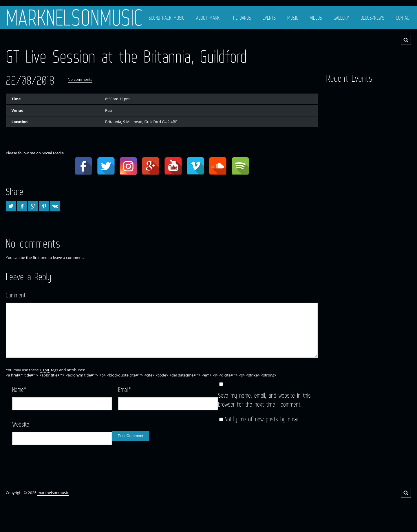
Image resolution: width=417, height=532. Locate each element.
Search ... (406, 40)
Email (125, 389)
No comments (80, 79)
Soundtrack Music (167, 18)
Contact (404, 18)
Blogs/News (372, 18)
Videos (316, 18)
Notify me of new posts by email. (262, 419)
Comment (16, 295)
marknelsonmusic (74, 17)
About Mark (208, 18)
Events (269, 18)
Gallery (341, 18)
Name (19, 389)
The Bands (241, 18)
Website (21, 424)
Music (293, 18)
